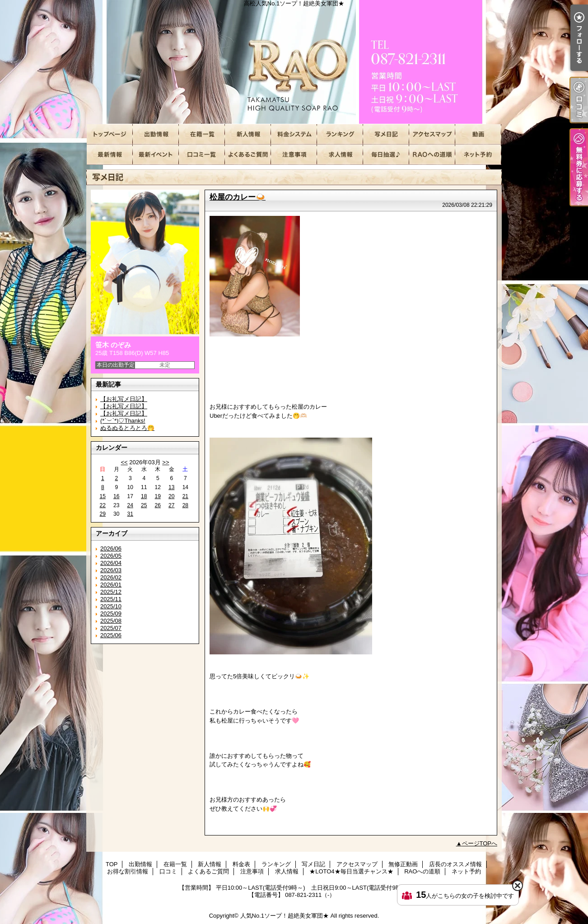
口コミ (202, 155)
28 (185, 505)
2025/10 (111, 606)
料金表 (294, 134)
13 (171, 487)
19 (158, 496)
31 (130, 514)
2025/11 (111, 599)
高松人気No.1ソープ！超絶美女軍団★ (294, 62)
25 (144, 505)
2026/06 (111, 548)
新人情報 (248, 134)
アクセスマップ (432, 134)
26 (158, 505)
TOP (110, 134)
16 (116, 496)
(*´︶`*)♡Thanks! (123, 421)
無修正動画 (478, 134)
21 (185, 496)
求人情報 (340, 155)
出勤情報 (156, 134)
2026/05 (111, 556)
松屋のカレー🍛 (238, 197)
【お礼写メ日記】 (124, 399)
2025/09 (111, 614)
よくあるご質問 (248, 155)
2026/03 (111, 570)
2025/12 (111, 592)
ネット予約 (478, 155)
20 (171, 496)
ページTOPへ (480, 843)
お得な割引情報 (156, 155)
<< (124, 462)
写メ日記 (386, 134)
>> (166, 462)
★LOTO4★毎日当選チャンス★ (386, 155)
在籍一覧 (202, 134)
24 (130, 505)
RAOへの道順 (432, 155)
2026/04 (111, 563)
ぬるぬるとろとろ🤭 (127, 428)
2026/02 (111, 577)
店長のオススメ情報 (110, 155)
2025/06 (111, 635)
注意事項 (294, 155)
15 (103, 496)
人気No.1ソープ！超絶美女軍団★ (285, 916)
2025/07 (111, 628)
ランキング (340, 134)
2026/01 (111, 585)
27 (171, 505)
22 (103, 505)
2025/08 (111, 621)
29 (103, 514)
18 (144, 496)
